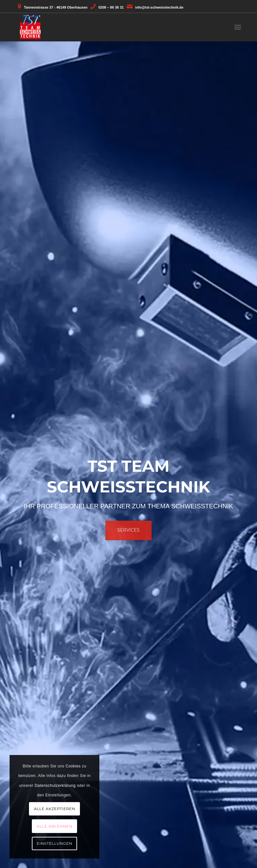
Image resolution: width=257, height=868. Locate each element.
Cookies (73, 766)
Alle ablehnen (54, 826)
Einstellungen (54, 843)
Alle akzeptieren (54, 809)
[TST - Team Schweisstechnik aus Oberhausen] (30, 27)
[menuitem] (238, 27)
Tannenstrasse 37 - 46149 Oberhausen (56, 7)
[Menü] (238, 27)
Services (129, 528)
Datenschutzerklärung (55, 786)
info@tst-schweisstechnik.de (159, 7)
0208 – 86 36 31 (111, 7)
